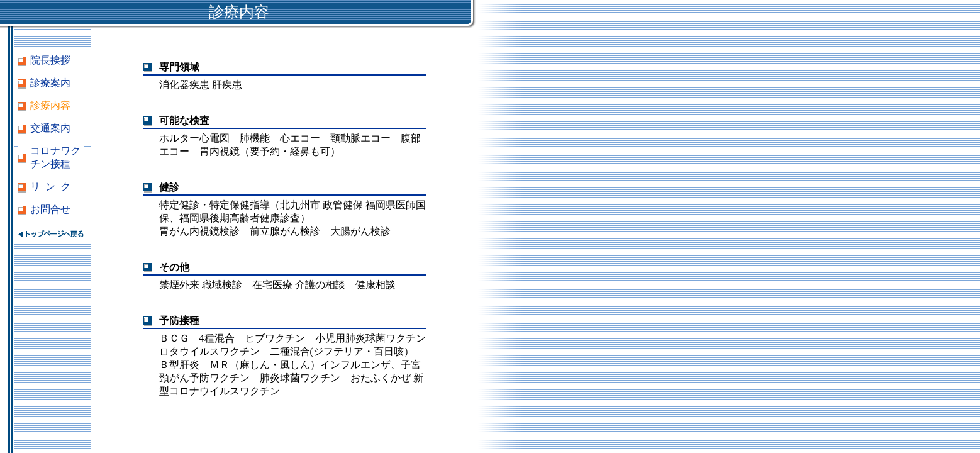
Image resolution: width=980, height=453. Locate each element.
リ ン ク (50, 187)
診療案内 (50, 83)
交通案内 (50, 128)
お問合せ (50, 209)
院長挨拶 (50, 60)
